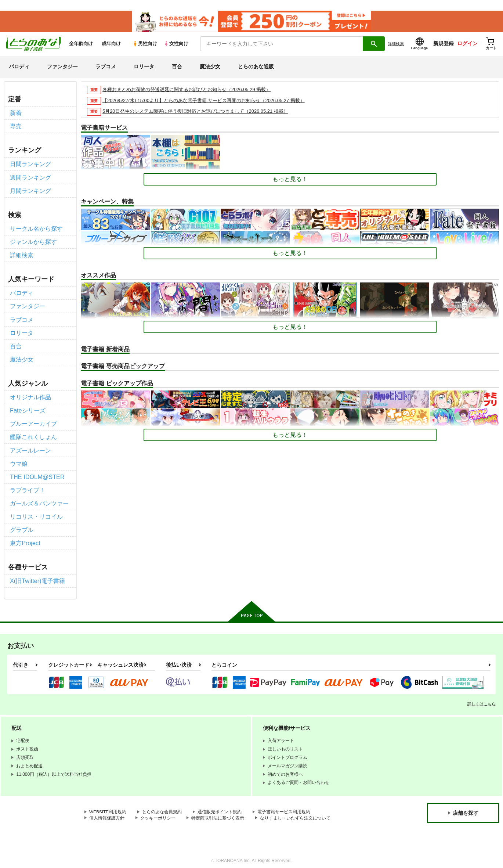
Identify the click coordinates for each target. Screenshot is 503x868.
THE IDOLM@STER (37, 472)
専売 (16, 127)
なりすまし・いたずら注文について (295, 812)
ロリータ (144, 68)
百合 (177, 68)
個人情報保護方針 (107, 812)
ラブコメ (106, 68)
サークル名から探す (36, 228)
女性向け (176, 45)
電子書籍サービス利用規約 (284, 806)
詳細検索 (396, 44)
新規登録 (444, 44)
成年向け (111, 45)
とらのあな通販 (256, 68)
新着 (16, 113)
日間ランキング (30, 164)
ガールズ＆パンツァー (39, 498)
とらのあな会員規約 (162, 806)
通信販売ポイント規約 (220, 806)
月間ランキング (30, 190)
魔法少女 (210, 68)
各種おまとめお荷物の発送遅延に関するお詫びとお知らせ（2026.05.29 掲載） (187, 90)
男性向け (145, 45)
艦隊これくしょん (33, 433)
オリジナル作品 (30, 394)
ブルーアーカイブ (33, 420)
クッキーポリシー (158, 812)
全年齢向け (81, 45)
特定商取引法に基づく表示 (218, 812)
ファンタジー (62, 68)
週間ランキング (30, 177)
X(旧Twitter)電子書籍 (37, 575)
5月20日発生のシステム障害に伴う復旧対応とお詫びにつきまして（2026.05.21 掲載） (195, 112)
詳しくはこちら (482, 698)
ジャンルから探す (33, 241)
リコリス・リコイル (36, 511)
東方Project (25, 537)
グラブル (22, 524)
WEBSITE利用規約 (108, 806)
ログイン (467, 44)
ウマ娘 (19, 459)
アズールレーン (30, 446)
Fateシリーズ (28, 407)
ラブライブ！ (28, 485)
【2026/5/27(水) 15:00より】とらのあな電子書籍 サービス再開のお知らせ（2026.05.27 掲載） (204, 101)
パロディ (19, 68)
